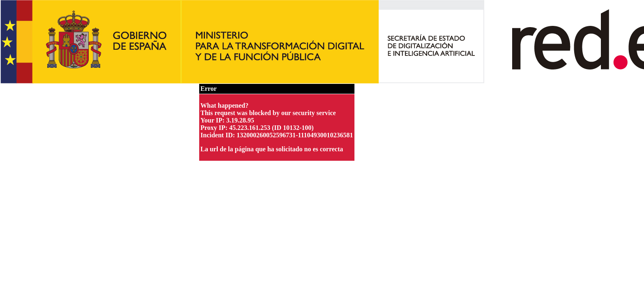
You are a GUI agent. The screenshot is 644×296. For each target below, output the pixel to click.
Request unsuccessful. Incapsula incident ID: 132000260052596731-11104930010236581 (322, 148)
